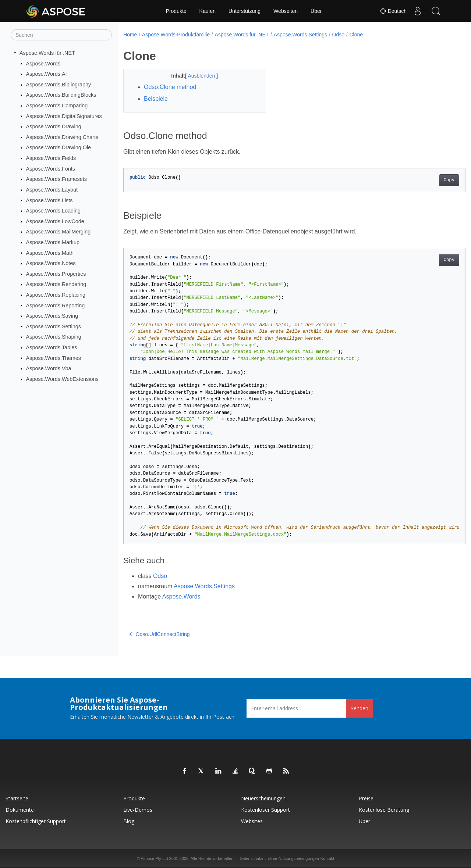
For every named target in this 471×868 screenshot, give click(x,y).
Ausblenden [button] (197, 76)
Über (316, 11)
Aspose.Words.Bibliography (59, 85)
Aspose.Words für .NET (47, 53)
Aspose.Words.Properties (56, 274)
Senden (360, 708)
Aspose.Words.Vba (49, 368)
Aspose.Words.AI (47, 74)
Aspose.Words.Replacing (56, 295)
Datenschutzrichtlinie (258, 858)
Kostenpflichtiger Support (36, 821)
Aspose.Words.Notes (51, 263)
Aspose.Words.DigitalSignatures (64, 116)
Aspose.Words (43, 63)
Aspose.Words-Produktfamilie (176, 35)
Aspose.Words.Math (50, 253)
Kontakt (327, 858)
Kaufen (208, 11)
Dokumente (20, 810)
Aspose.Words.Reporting (56, 305)
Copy (425, 180)
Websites (252, 821)
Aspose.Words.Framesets (56, 179)
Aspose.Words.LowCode (55, 221)
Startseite (17, 798)
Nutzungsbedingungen (299, 858)
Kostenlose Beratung (384, 810)
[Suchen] (61, 35)
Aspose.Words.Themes (54, 358)
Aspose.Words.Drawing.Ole (59, 147)
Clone (356, 35)
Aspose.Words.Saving (52, 316)
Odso (338, 35)
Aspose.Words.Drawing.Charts (62, 137)
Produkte (176, 11)
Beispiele (156, 99)
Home (130, 35)
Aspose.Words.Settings (54, 326)
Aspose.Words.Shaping (54, 337)
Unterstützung (245, 11)
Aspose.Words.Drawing (54, 126)
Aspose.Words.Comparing (57, 106)
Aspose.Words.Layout (52, 190)
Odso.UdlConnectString (160, 634)
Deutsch (393, 11)
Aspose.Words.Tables (52, 347)
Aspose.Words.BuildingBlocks (61, 95)
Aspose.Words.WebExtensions (62, 379)
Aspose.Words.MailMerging (59, 232)
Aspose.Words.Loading (54, 211)
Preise (366, 798)
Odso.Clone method (170, 87)
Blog (129, 821)
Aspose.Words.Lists (49, 200)
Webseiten (286, 11)
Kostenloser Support (265, 810)
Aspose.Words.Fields (51, 158)
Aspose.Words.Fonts (51, 169)
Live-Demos (138, 810)
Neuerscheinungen (263, 798)
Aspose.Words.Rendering (56, 284)
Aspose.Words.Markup (53, 242)
